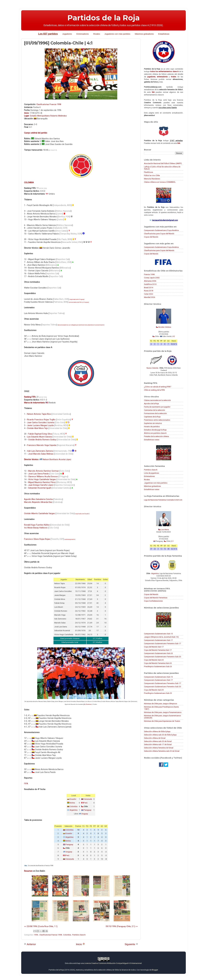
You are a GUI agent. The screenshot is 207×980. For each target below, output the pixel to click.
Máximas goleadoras (152, 486)
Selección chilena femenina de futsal (159, 748)
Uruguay (85, 814)
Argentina (74, 810)
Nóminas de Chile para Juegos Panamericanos (163, 712)
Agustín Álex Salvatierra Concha (38, 499)
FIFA (26, 784)
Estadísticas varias (152, 440)
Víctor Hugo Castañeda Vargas (42, 479)
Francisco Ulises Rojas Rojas (37, 539)
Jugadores (67, 34)
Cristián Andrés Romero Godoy (42, 440)
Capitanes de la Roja (152, 417)
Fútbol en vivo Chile (152, 175)
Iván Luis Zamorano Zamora (40, 451)
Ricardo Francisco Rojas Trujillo (41, 420)
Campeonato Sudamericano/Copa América (161, 230)
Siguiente (131, 944)
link (153, 92)
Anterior (30, 944)
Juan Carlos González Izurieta (41, 422)
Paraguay (87, 810)
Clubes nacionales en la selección (157, 400)
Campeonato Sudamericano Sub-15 (158, 634)
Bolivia (72, 803)
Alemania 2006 (150, 281)
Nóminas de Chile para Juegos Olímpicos (161, 703)
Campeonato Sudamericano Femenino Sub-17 (163, 643)
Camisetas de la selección (155, 410)
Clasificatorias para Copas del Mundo (159, 234)
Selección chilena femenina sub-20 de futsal (162, 751)
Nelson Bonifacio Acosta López (57, 459)
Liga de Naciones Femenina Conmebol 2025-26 (163, 500)
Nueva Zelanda (152, 368)
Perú (86, 803)
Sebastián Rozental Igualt (40, 488)
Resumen (28, 871)
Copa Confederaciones (153, 601)
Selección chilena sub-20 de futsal (158, 741)
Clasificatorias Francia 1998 (49, 104)
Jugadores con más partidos (117, 34)
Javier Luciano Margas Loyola (40, 425)
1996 (36, 935)
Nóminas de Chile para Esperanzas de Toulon (162, 721)
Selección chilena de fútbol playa (157, 731)
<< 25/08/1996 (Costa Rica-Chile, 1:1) (41, 926)
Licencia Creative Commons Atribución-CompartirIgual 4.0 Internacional (113, 963)
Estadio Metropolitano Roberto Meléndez (48, 116)
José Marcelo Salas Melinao (41, 454)
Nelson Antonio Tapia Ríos (39, 414)
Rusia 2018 (149, 291)
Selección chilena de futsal (155, 738)
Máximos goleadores (144, 34)
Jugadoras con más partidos (156, 483)
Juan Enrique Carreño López (41, 485)
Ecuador (87, 514)
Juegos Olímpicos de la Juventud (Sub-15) (161, 637)
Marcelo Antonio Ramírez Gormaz (44, 471)
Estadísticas (164, 34)
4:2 (174, 336)
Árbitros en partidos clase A (155, 433)
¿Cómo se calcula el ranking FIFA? (158, 387)
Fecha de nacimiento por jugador (157, 407)
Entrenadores (82, 34)
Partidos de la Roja (104, 18)
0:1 (173, 541)
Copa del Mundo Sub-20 (154, 660)
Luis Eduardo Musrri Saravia (39, 437)
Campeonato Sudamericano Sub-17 (158, 640)
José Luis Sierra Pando (39, 474)
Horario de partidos (152, 426)
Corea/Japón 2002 (152, 278)
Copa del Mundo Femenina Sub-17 (158, 650)
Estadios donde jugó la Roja (155, 430)
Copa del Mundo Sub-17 (154, 647)
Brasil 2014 (149, 287)
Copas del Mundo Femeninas (156, 598)
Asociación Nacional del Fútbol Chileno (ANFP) (163, 163)
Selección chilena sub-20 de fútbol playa (160, 735)
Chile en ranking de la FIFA (154, 390)
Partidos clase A (79, 935)
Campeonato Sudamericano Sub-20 (158, 653)
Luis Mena (165, 530)
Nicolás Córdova (165, 327)
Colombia (74, 806)
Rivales (97, 34)
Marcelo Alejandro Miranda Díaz (38, 502)
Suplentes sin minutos (153, 423)
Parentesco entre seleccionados (157, 420)
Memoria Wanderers (152, 179)
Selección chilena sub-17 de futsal (158, 744)
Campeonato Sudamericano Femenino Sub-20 (163, 657)
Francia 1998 (149, 274)
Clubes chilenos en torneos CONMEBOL (160, 182)
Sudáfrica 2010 (150, 284)
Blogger (155, 970)
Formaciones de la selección (155, 413)
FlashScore (149, 172)
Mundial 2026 (150, 297)
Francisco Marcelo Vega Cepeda (42, 445)
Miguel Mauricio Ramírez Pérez (42, 482)
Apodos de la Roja (151, 403)
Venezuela (88, 799)
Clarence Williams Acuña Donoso (43, 477)
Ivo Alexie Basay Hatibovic (36, 528)
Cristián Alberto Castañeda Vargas (39, 513)
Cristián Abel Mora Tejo (37, 428)
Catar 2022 (149, 294)
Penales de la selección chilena (156, 436)
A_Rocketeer (88, 704)
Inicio (80, 944)
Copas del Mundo (151, 237)
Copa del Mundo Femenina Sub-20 (158, 663)
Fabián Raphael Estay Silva (40, 434)
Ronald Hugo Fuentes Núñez (37, 525)
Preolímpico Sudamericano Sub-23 (158, 666)
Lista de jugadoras (152, 473)
